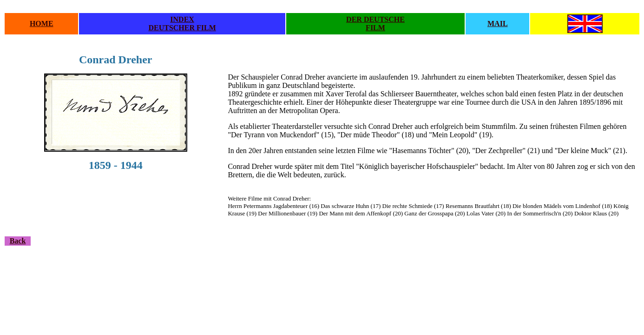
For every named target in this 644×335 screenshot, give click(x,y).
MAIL (498, 23)
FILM (375, 28)
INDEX (182, 19)
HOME (42, 23)
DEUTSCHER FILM (182, 28)
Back (18, 241)
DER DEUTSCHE (375, 19)
